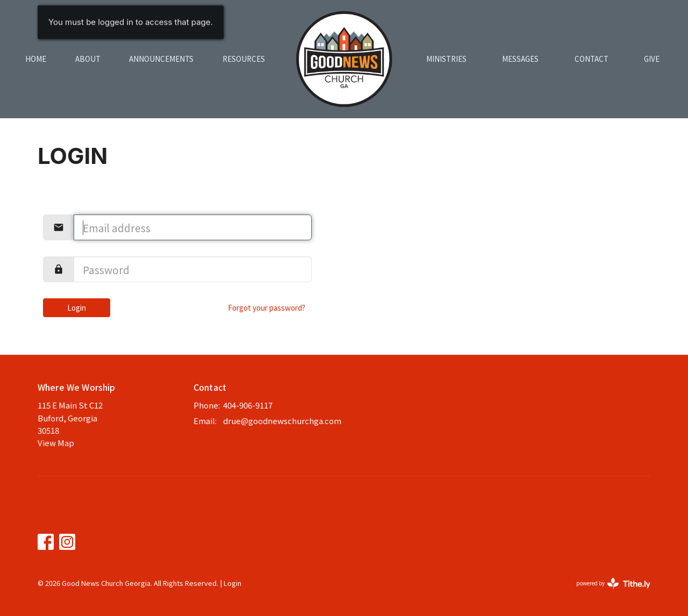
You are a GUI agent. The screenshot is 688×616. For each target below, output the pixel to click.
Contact (592, 59)
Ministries (446, 59)
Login (77, 308)
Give (652, 59)
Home (36, 59)
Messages (520, 59)
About (88, 59)
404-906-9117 (248, 405)
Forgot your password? (267, 308)
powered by (613, 583)
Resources (244, 59)
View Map (56, 443)
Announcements (161, 59)
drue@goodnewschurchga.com (282, 421)
